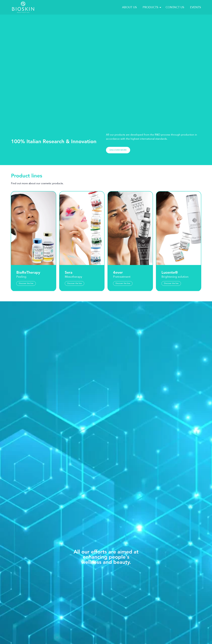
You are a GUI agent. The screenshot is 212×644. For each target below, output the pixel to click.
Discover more (118, 164)
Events (196, 7)
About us (129, 7)
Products (150, 7)
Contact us (175, 7)
